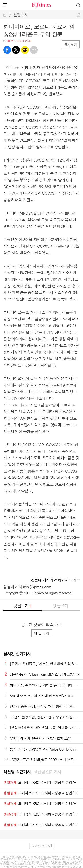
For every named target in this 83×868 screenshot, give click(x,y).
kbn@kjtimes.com (37, 587)
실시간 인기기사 (17, 654)
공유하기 (78, 15)
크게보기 (71, 45)
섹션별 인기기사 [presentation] (47, 772)
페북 (7, 50)
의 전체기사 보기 (54, 580)
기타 (34, 50)
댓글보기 (22, 606)
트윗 (16, 50)
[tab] (17, 772)
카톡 (25, 50)
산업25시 (21, 15)
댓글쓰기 (61, 606)
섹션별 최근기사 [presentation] (17, 772)
